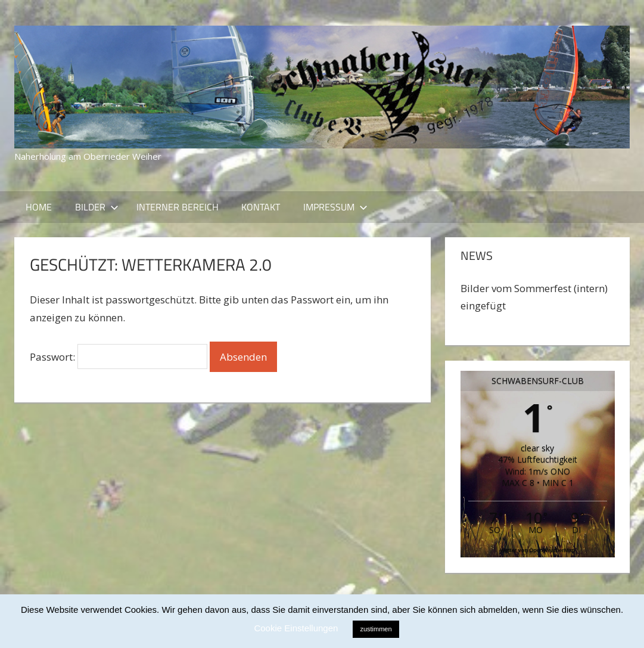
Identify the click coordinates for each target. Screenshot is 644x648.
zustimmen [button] (376, 629)
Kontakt (261, 207)
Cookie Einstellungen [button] (296, 628)
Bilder (97, 207)
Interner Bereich (178, 207)
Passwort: (119, 357)
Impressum (335, 207)
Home (39, 207)
